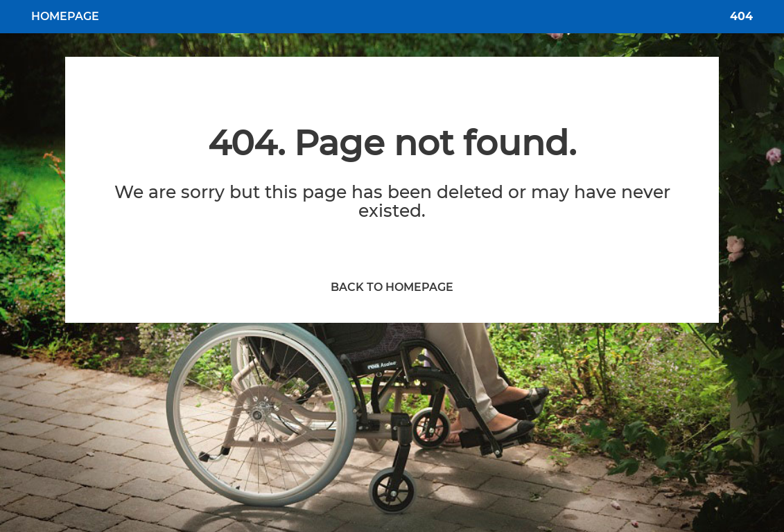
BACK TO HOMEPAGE (392, 287)
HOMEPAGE (65, 16)
